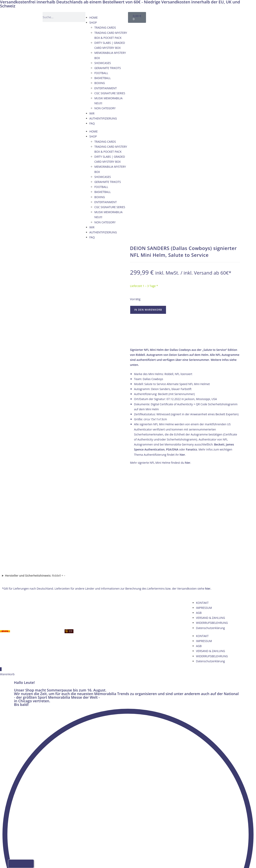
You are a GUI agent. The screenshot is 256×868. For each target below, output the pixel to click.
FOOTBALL (101, 73)
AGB (199, 517)
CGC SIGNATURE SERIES (110, 93)
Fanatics (192, 449)
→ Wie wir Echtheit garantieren (185, 338)
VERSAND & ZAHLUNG (210, 522)
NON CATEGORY (105, 108)
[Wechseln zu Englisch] (184, 16)
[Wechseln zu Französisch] (191, 16)
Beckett (219, 444)
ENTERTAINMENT (106, 88)
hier (182, 455)
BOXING (100, 83)
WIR (92, 113)
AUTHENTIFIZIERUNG (103, 118)
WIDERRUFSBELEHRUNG (212, 527)
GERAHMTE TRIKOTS (108, 68)
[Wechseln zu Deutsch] (176, 16)
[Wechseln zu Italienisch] (199, 16)
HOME (94, 18)
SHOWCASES (103, 63)
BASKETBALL (103, 78)
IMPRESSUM (204, 512)
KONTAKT (202, 507)
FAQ (92, 123)
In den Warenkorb (148, 310)
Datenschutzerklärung (210, 532)
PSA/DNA (172, 449)
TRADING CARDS (105, 28)
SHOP (93, 23)
